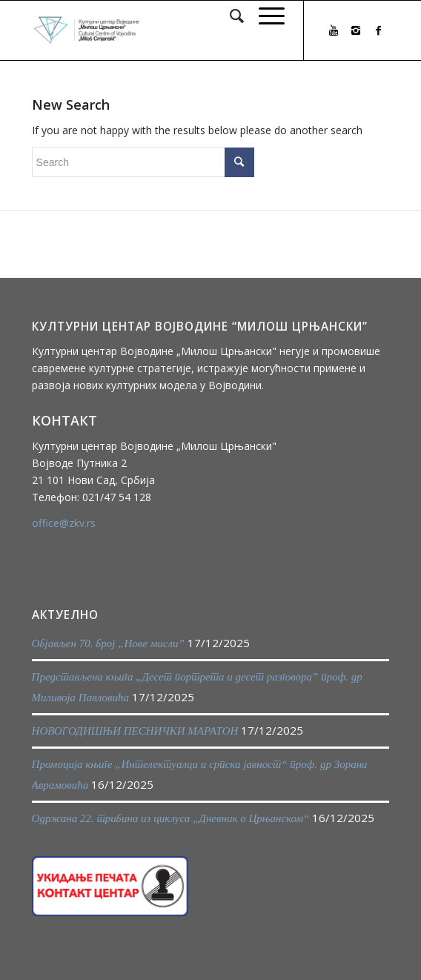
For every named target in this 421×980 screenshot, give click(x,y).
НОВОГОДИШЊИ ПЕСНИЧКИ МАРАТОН (135, 731)
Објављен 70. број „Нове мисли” (108, 643)
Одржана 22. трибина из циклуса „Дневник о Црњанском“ (171, 818)
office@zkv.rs (64, 523)
